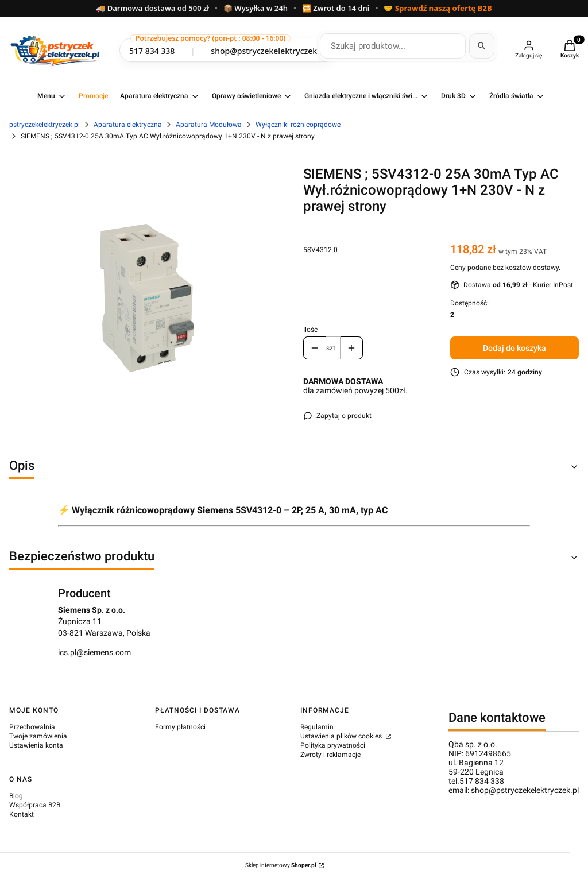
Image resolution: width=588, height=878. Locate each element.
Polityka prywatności (333, 745)
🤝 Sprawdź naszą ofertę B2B (438, 9)
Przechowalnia (32, 727)
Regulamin (317, 727)
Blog (16, 796)
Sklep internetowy (281, 865)
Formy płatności (180, 727)
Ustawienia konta (36, 745)
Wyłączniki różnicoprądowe (298, 125)
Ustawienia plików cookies (342, 736)
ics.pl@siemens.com (94, 652)
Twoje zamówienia (38, 736)
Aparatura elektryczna (128, 125)
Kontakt (22, 814)
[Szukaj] (482, 46)
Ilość (310, 330)
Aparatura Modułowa (209, 125)
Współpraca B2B (35, 805)
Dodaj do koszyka (514, 348)
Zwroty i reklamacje (330, 755)
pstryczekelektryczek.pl (45, 125)
